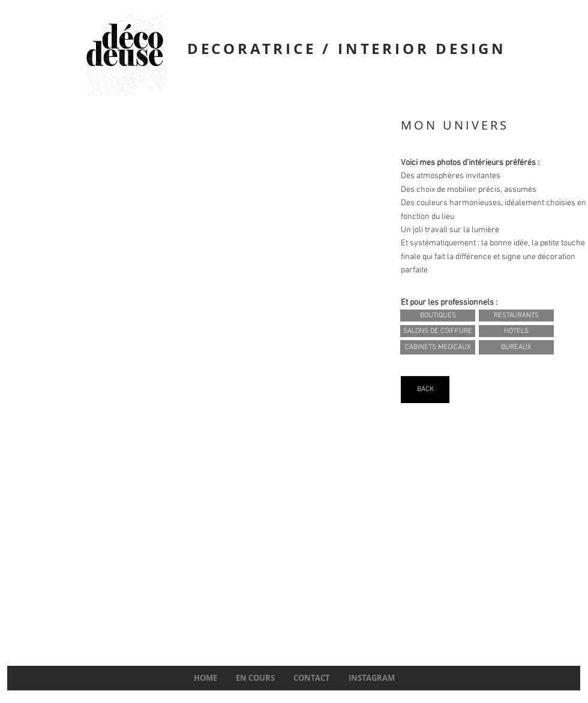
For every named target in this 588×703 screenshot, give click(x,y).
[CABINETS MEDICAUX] (438, 347)
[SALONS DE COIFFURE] (438, 331)
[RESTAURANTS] (516, 316)
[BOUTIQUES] (438, 316)
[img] (202, 375)
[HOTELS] (516, 331)
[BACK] (425, 390)
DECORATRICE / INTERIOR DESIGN (347, 49)
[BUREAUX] (516, 347)
